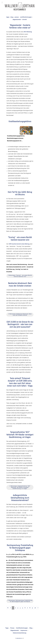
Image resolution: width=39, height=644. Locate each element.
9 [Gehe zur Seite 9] (32, 608)
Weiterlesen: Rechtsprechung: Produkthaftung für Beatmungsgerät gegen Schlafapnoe (20, 601)
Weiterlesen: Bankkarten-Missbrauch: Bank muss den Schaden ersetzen (20, 315)
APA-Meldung (28, 32)
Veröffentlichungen (22, 628)
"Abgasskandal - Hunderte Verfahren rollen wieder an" (20, 26)
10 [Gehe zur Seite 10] (35, 608)
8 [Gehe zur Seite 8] (30, 608)
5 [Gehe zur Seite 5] (23, 608)
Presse (12, 628)
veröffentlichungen (26, 17)
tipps (8, 17)
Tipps (7, 628)
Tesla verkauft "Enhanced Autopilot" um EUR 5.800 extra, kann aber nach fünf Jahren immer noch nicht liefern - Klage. (20, 382)
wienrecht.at (19, 638)
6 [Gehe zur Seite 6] (25, 608)
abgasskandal (17, 20)
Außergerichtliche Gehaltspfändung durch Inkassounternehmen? (20, 498)
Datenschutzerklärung (20, 633)
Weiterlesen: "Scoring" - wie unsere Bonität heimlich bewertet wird (20, 276)
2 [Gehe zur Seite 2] (15, 608)
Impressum (24, 630)
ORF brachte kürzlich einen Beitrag (19, 244)
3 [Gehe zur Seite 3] (18, 608)
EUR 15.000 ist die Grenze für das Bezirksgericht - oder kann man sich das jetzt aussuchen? (20, 324)
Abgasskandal (15, 630)
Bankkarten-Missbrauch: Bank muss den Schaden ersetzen (20, 284)
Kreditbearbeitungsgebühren (20, 121)
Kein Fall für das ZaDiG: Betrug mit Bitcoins (20, 193)
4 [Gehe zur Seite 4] (20, 608)
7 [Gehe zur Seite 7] (27, 608)
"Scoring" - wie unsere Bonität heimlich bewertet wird (20, 239)
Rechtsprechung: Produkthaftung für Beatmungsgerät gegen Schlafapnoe (20, 548)
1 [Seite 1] (13, 608)
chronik (24, 20)
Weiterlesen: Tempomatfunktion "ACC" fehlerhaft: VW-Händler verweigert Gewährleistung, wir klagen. (20, 487)
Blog (31, 628)
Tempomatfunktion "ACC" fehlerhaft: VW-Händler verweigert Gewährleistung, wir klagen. (20, 435)
